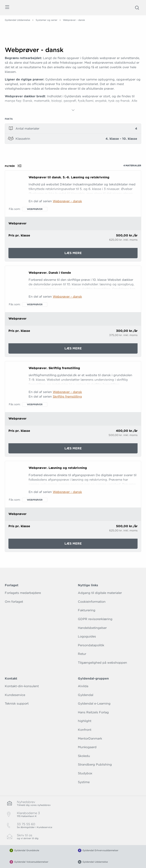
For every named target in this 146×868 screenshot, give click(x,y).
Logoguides (87, 636)
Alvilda (83, 686)
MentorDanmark (90, 738)
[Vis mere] (73, 110)
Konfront (85, 730)
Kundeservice (15, 695)
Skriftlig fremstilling (67, 397)
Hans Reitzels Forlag (93, 712)
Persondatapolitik (91, 645)
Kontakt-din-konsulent (22, 686)
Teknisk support (17, 704)
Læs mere (85, 254)
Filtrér (15, 166)
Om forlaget (14, 602)
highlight (85, 721)
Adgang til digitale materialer (100, 593)
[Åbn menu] (7, 8)
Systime (84, 782)
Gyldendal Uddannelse (17, 20)
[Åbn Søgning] (137, 8)
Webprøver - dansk (67, 201)
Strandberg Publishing (95, 764)
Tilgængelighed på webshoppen (102, 663)
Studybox (85, 773)
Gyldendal (86, 695)
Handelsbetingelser (92, 628)
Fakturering (87, 610)
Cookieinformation (92, 602)
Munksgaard (87, 747)
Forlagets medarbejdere (23, 593)
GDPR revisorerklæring (95, 619)
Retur (82, 654)
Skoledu (84, 756)
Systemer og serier (47, 20)
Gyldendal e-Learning (94, 704)
